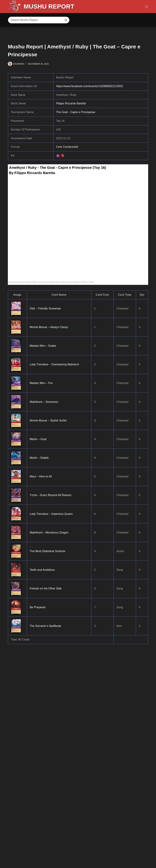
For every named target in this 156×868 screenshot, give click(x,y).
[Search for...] (35, 20)
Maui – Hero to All (41, 476)
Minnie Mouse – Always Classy (49, 327)
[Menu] (147, 7)
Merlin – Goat (38, 439)
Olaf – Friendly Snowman (45, 308)
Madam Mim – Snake (43, 346)
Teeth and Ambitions (42, 570)
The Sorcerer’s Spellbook (45, 626)
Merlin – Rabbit (39, 458)
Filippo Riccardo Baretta (71, 103)
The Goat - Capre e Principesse (76, 112)
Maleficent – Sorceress (44, 402)
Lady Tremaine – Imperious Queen (51, 514)
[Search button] (66, 20)
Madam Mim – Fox (41, 383)
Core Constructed (67, 147)
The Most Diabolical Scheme (48, 551)
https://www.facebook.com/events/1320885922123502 (90, 86)
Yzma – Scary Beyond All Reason (51, 495)
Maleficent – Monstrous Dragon (49, 533)
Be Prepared (38, 607)
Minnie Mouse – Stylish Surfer (48, 420)
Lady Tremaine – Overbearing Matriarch (54, 364)
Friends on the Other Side (46, 588)
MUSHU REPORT (49, 7)
